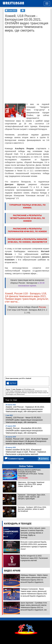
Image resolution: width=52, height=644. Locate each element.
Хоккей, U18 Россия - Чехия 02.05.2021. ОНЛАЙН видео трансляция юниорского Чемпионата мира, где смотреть (24, 419)
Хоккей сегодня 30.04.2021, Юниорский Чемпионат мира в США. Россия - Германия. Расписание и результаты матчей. (26, 451)
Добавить (44, 459)
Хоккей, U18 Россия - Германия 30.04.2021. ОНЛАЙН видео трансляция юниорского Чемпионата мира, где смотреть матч (25, 408)
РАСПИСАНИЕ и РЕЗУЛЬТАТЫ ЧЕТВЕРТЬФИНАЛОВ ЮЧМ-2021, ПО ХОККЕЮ (27, 218)
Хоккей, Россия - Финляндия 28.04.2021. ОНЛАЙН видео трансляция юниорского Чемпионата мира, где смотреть (24, 430)
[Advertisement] (26, 51)
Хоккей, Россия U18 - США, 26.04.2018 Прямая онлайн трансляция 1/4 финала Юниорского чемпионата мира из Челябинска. (27, 440)
